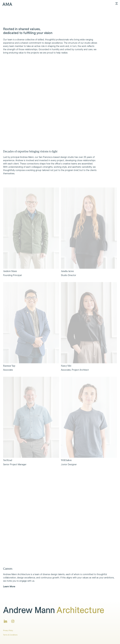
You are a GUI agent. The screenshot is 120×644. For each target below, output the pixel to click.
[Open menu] (117, 3)
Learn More (9, 587)
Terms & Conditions (10, 635)
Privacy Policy (8, 630)
